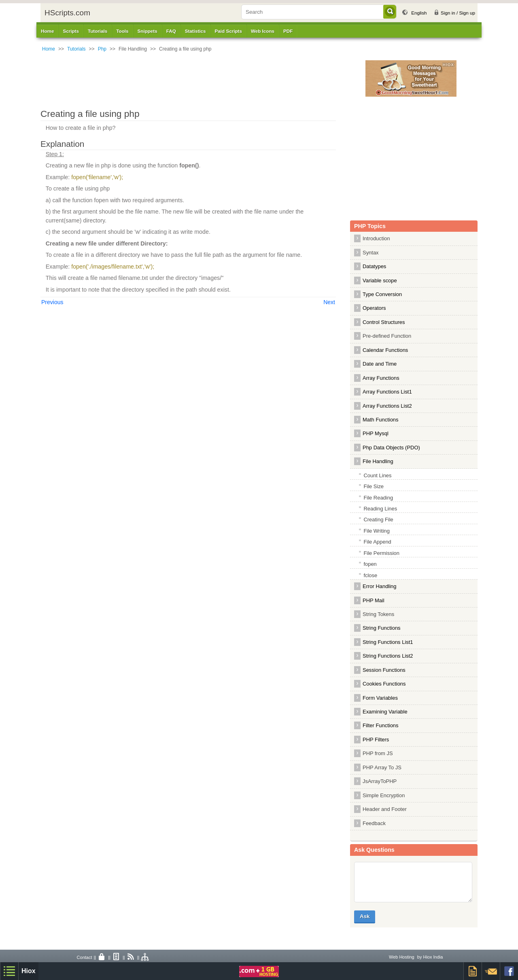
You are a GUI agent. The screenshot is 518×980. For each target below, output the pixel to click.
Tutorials (76, 49)
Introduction (376, 238)
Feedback (374, 823)
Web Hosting (402, 957)
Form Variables (380, 698)
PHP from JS (378, 753)
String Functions (382, 628)
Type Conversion (382, 294)
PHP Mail (374, 600)
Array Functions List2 (387, 406)
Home (47, 31)
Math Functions (381, 420)
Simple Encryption (384, 795)
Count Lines (377, 475)
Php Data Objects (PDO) (391, 448)
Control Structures (384, 322)
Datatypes (374, 266)
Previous (52, 302)
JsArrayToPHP (380, 781)
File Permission (381, 553)
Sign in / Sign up (458, 13)
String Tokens (378, 614)
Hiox (29, 971)
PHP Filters (376, 740)
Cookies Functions (384, 684)
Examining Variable (385, 712)
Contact (85, 957)
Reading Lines (380, 509)
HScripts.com (67, 13)
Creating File (378, 520)
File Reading (378, 498)
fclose (370, 575)
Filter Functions (381, 725)
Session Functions (384, 670)
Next (329, 302)
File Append (377, 542)
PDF (288, 31)
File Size (374, 486)
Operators (374, 308)
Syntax (371, 253)
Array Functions (381, 378)
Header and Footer (385, 809)
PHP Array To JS (382, 767)
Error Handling (380, 586)
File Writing (377, 531)
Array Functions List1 (387, 392)
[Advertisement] (208, 78)
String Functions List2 (388, 656)
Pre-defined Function (387, 336)
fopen (370, 564)
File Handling (378, 461)
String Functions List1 (388, 642)
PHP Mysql (376, 433)
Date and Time (380, 364)
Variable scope (380, 280)
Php (102, 49)
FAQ (171, 31)
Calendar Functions (385, 350)
